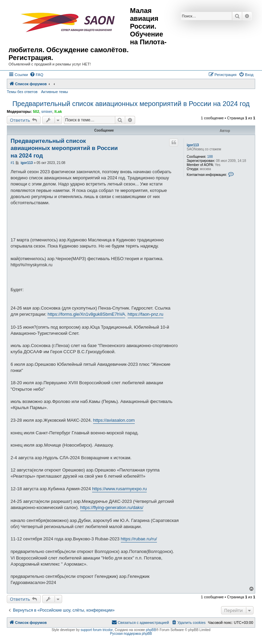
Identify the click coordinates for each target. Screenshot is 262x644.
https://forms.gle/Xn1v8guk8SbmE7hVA (86, 314)
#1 (12, 163)
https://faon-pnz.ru (145, 314)
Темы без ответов (22, 92)
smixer (47, 111)
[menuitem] (37, 75)
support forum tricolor (97, 630)
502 (36, 111)
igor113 (193, 145)
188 (210, 157)
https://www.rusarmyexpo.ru (119, 489)
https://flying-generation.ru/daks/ (112, 507)
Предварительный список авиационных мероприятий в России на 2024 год (131, 104)
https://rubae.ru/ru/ (139, 539)
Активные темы (54, 92)
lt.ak (58, 111)
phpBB (151, 630)
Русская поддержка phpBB (131, 634)
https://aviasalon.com (114, 420)
